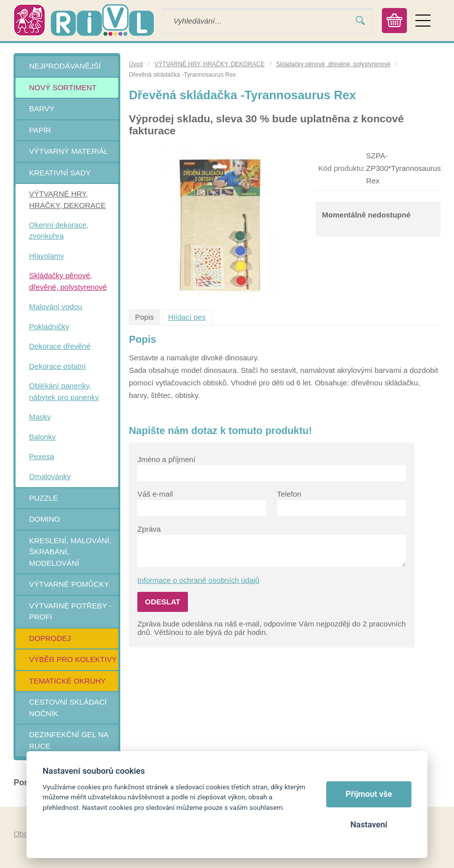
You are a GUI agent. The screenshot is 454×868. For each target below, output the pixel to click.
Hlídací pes (187, 317)
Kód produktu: (342, 168)
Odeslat (163, 602)
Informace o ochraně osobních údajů (198, 580)
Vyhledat (360, 21)
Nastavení (369, 825)
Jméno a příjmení (166, 459)
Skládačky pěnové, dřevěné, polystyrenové (333, 64)
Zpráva (149, 529)
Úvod (136, 64)
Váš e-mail (155, 494)
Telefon (289, 494)
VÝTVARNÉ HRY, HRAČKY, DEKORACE (209, 64)
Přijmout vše (369, 794)
